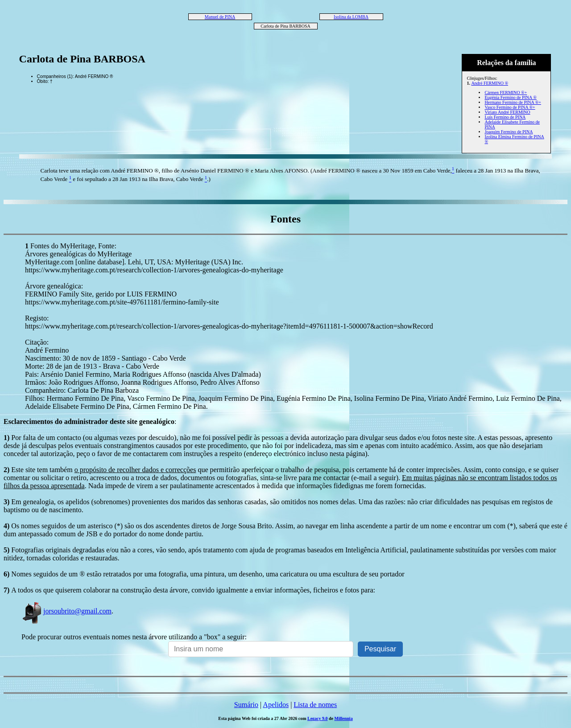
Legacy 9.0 (318, 718)
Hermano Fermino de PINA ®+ (513, 102)
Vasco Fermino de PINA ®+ (510, 107)
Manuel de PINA (220, 17)
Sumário (246, 705)
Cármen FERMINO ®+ (506, 93)
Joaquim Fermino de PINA (509, 132)
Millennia (344, 718)
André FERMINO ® (490, 83)
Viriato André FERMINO (507, 112)
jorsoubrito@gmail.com (66, 611)
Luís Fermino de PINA (505, 117)
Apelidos (276, 705)
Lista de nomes (315, 705)
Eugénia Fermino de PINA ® (510, 97)
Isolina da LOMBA (351, 17)
